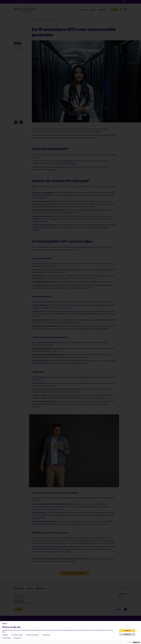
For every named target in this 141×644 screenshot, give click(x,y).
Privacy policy (17, 638)
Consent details (6, 638)
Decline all (127, 634)
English (5, 624)
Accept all (127, 631)
